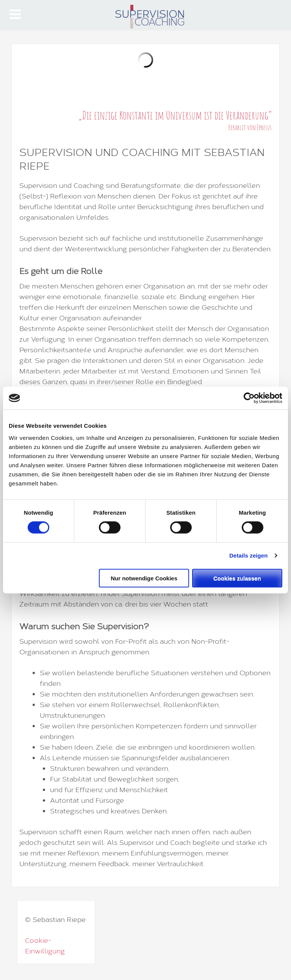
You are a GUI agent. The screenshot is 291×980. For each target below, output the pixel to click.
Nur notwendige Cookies (144, 578)
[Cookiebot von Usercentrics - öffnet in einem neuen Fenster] (249, 398)
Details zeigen (248, 555)
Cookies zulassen (237, 578)
